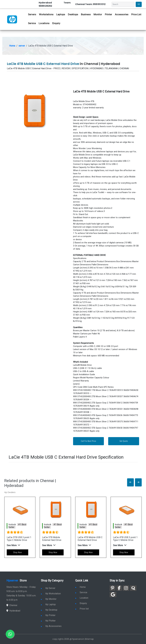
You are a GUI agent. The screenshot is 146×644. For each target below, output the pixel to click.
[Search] (123, 4)
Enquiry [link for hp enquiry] (56, 23)
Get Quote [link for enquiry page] (124, 441)
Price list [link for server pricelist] (82, 609)
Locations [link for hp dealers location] (44, 23)
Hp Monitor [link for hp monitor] (49, 599)
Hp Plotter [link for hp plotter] (48, 621)
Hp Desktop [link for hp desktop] (49, 610)
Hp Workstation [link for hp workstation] (51, 594)
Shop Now (17, 552)
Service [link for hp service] (32, 23)
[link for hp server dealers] (12, 19)
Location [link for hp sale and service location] (82, 598)
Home (12, 46)
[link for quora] (133, 588)
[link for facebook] (119, 588)
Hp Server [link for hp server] (48, 588)
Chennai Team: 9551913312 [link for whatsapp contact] (90, 4)
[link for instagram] (126, 588)
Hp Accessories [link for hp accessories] (51, 626)
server (22, 46)
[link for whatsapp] (10, 634)
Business (86, 14)
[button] (130, 482)
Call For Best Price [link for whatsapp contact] (89, 441)
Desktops (73, 14)
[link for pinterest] (113, 588)
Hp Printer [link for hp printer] (48, 615)
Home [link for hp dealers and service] (80, 587)
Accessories (122, 14)
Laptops (61, 14)
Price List (136, 14)
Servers (32, 14)
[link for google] (113, 595)
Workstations (46, 14)
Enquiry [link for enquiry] (81, 603)
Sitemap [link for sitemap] (89, 639)
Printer (108, 14)
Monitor (98, 14)
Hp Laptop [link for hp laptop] (48, 604)
